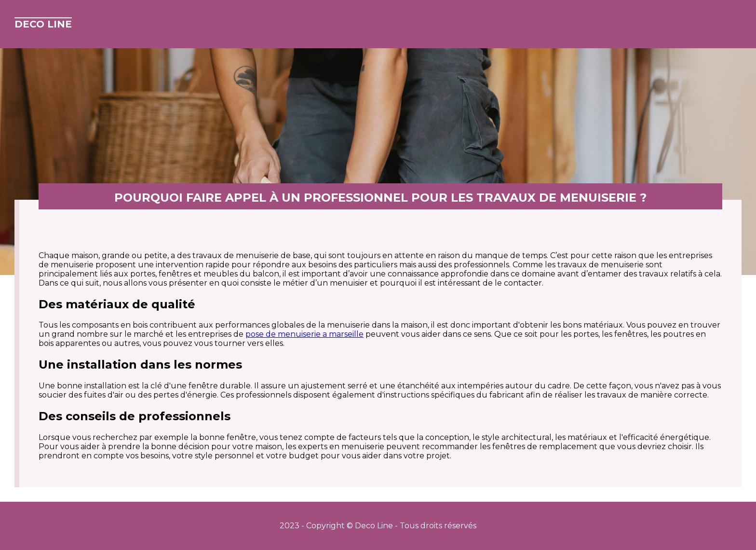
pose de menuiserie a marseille (304, 334)
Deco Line (43, 24)
